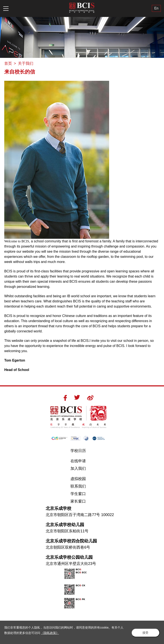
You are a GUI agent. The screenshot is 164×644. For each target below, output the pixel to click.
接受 (145, 632)
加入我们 (78, 468)
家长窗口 (78, 501)
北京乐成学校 (59, 508)
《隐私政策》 (50, 633)
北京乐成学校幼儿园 (65, 525)
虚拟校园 (78, 479)
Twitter (77, 397)
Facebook (65, 398)
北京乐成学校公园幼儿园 (69, 557)
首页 (8, 63)
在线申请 (78, 461)
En (156, 8)
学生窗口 (78, 494)
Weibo (90, 398)
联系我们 (78, 486)
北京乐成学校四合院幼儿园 (71, 541)
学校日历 (78, 451)
